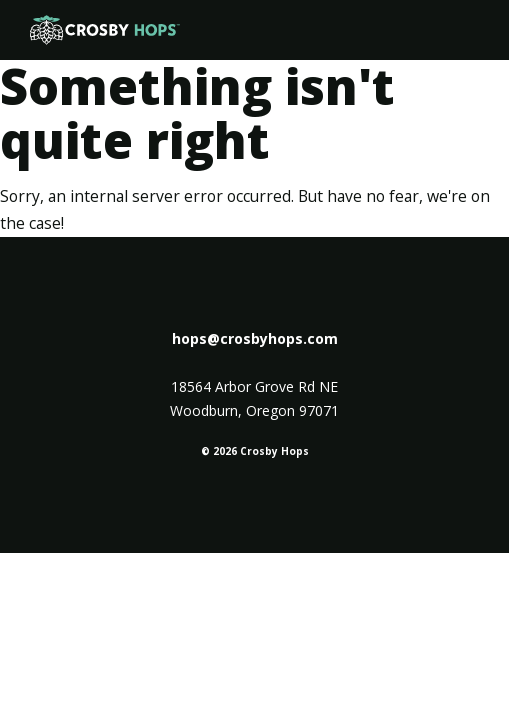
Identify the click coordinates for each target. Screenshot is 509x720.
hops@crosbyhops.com (255, 338)
